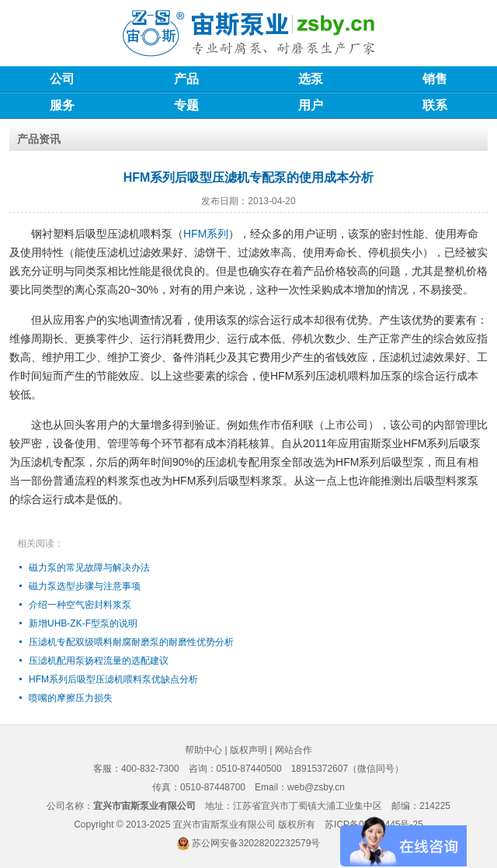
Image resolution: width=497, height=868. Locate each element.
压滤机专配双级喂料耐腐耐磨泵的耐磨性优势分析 (131, 642)
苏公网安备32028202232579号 (256, 843)
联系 (435, 105)
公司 (62, 79)
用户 (311, 105)
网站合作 (294, 750)
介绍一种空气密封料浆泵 (80, 605)
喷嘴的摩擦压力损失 (71, 698)
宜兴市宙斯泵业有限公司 (224, 825)
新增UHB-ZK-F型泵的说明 (83, 623)
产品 (186, 79)
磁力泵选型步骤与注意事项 (85, 586)
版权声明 (248, 750)
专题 (186, 105)
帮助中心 (203, 750)
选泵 (311, 79)
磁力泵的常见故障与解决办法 (89, 568)
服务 (62, 105)
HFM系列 (206, 234)
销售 (435, 79)
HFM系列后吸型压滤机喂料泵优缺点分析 (113, 679)
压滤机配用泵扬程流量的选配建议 (99, 661)
